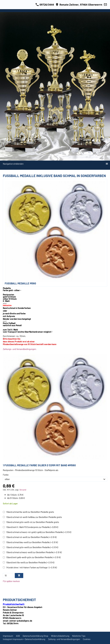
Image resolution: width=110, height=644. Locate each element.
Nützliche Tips (79, 636)
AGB (18, 636)
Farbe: (6, 475)
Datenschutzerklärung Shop (35, 636)
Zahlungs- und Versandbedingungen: (20, 349)
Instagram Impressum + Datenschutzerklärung (24, 639)
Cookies (87, 639)
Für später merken (11, 581)
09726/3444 (45, 5)
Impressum (8, 636)
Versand (23, 490)
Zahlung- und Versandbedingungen (64, 639)
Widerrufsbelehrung (60, 636)
